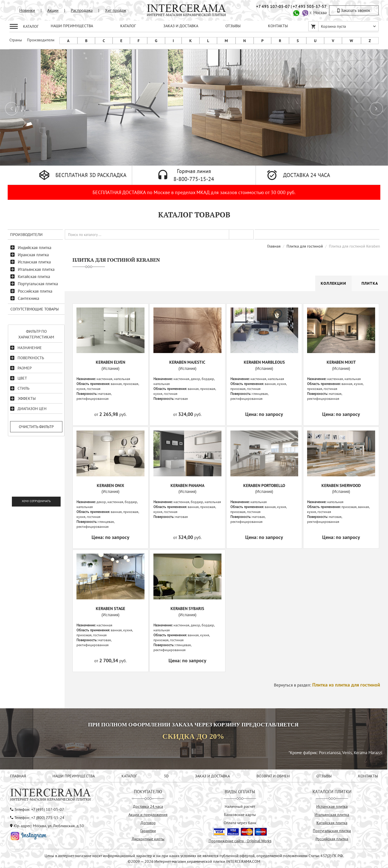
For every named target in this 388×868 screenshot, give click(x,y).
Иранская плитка (33, 255)
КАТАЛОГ (128, 26)
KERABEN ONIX (110, 485)
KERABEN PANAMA (187, 485)
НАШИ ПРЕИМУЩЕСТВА (72, 26)
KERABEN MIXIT (341, 362)
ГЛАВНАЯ (18, 776)
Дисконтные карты (148, 839)
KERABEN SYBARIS (187, 609)
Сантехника (28, 298)
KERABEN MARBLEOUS (264, 362)
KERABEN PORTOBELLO (264, 485)
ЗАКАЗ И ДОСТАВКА (181, 26)
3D (166, 776)
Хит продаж (116, 10)
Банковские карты (240, 815)
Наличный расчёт (240, 806)
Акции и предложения (148, 815)
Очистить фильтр (36, 427)
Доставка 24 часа (148, 806)
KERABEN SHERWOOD (341, 485)
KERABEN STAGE (110, 609)
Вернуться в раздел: (327, 685)
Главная (274, 246)
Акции (53, 10)
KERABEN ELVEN (110, 362)
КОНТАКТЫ (278, 26)
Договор (148, 823)
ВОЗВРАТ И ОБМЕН (273, 776)
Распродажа (82, 10)
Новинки (27, 10)
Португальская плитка (38, 284)
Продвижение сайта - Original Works (240, 841)
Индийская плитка (35, 248)
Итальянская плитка (36, 269)
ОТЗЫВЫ (233, 26)
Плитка (370, 283)
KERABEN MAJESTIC (187, 362)
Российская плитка (35, 291)
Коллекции (333, 283)
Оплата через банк (240, 823)
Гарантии (148, 831)
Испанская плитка (34, 262)
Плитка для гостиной (305, 246)
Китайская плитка (34, 277)
